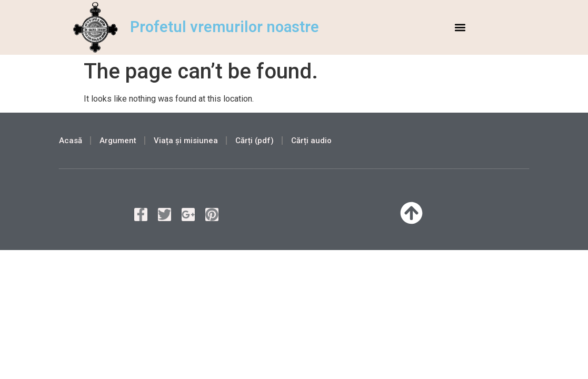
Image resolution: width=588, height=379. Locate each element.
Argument (118, 141)
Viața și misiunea (186, 141)
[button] (460, 27)
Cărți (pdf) (255, 141)
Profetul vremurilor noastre (225, 27)
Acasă (71, 141)
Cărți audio (311, 141)
